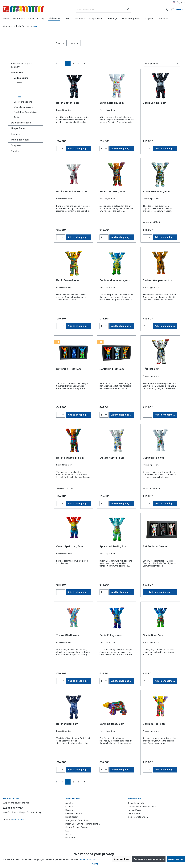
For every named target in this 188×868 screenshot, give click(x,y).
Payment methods (74, 813)
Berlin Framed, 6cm (68, 280)
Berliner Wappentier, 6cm (158, 280)
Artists (68, 834)
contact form (18, 820)
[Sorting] (162, 64)
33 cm (19, 83)
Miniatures (17, 73)
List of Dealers (72, 817)
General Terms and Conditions (142, 806)
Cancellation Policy (137, 803)
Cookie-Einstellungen (138, 817)
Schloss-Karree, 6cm (112, 191)
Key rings (16, 134)
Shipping (69, 810)
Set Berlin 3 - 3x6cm (155, 546)
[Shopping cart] (177, 10)
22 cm (19, 87)
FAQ (67, 831)
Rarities (17, 117)
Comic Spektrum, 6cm (70, 546)
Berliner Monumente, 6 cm (115, 280)
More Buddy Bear (20, 140)
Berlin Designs (21, 78)
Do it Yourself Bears (21, 123)
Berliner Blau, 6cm (67, 724)
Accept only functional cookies (149, 859)
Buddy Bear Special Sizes (26, 112)
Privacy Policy (135, 810)
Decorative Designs (23, 102)
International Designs (23, 107)
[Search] (128, 10)
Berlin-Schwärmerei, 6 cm (72, 191)
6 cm (19, 97)
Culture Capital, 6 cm (112, 458)
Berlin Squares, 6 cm (112, 724)
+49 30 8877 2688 (13, 808)
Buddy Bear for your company (21, 65)
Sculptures (16, 145)
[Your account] (166, 10)
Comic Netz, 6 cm (153, 458)
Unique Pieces (18, 128)
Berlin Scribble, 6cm (112, 103)
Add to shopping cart (79, 149)
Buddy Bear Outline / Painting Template (84, 824)
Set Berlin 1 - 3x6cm (112, 369)
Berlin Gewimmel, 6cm (156, 191)
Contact (69, 806)
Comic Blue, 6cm (153, 635)
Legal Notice (134, 813)
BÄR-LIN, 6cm (151, 369)
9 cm (18, 92)
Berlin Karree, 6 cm (154, 724)
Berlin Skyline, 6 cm (155, 103)
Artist (60, 43)
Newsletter (70, 838)
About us (16, 151)
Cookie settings (121, 859)
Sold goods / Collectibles (77, 820)
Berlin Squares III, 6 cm (70, 458)
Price (74, 43)
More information (88, 859)
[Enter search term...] (100, 10)
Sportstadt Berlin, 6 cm (113, 546)
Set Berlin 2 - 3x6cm (69, 369)
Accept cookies (176, 859)
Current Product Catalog (77, 827)
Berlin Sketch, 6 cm (68, 103)
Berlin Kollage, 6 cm (111, 635)
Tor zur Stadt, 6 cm (68, 635)
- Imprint (94, 864)
